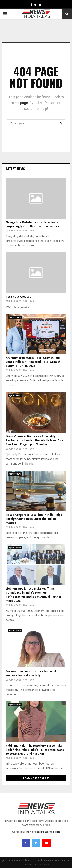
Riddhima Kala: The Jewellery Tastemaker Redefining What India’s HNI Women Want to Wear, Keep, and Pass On (35, 750)
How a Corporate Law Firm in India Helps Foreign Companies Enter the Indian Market (34, 519)
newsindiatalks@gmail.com (43, 832)
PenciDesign (43, 864)
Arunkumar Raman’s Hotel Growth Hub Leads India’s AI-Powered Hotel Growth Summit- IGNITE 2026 (33, 362)
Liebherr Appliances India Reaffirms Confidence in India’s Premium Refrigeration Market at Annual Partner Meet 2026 (34, 595)
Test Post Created (19, 297)
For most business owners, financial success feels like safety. (31, 673)
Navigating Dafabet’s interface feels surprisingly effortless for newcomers (32, 224)
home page (19, 103)
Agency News (15, 317)
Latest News (15, 169)
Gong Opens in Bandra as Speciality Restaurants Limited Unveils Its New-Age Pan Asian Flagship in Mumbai (34, 440)
